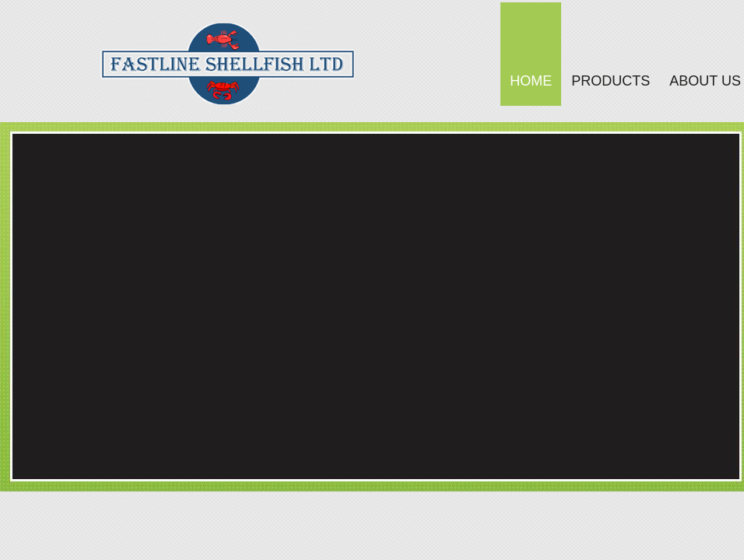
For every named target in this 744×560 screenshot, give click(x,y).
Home (531, 81)
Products (611, 81)
